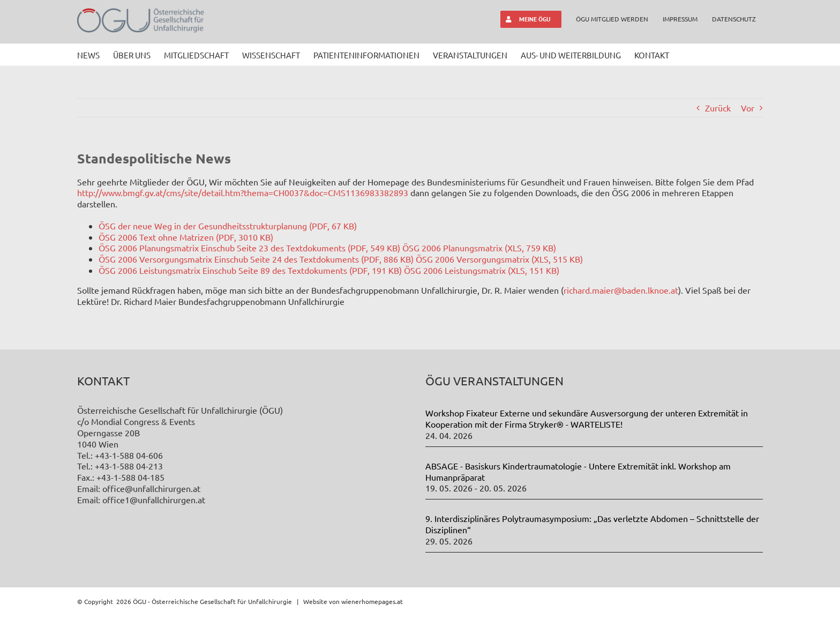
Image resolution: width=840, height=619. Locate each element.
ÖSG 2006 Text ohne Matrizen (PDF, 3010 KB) (186, 237)
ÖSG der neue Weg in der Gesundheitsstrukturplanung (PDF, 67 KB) (228, 226)
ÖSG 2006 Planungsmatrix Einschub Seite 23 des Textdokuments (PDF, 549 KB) (249, 248)
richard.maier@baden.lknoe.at (621, 290)
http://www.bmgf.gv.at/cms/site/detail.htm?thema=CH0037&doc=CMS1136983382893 (243, 192)
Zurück (718, 108)
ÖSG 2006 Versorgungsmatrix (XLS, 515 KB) (499, 259)
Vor (748, 108)
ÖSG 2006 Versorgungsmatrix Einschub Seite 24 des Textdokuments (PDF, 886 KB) (256, 259)
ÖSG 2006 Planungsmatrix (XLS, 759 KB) (479, 248)
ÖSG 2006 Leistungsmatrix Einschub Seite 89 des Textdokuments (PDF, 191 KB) (250, 270)
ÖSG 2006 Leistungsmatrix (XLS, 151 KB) (482, 270)
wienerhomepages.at (372, 601)
